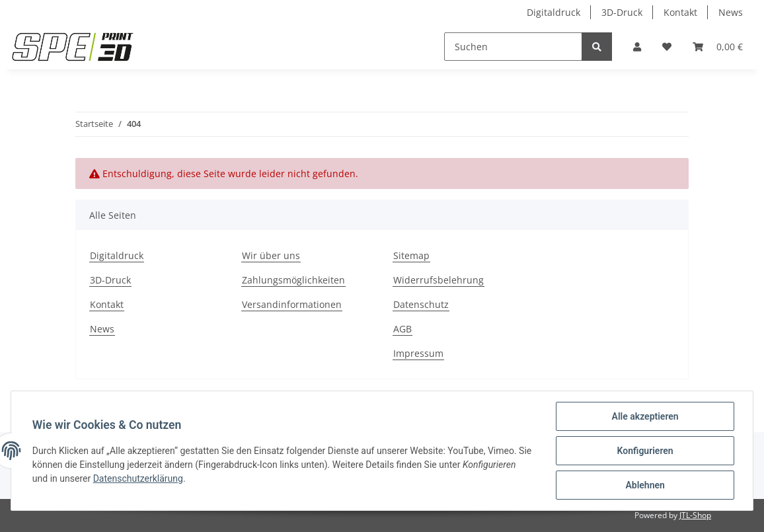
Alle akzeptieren (645, 416)
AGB (402, 329)
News (731, 12)
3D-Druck (622, 12)
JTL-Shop (695, 515)
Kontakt (680, 12)
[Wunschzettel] (667, 47)
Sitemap (411, 255)
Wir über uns (271, 255)
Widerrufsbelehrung (439, 280)
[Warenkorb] (718, 47)
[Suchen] (513, 47)
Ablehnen (645, 485)
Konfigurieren (645, 451)
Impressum (418, 353)
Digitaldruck (554, 12)
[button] (637, 47)
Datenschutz (421, 304)
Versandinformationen (292, 304)
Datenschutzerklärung (138, 478)
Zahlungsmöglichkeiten (293, 280)
